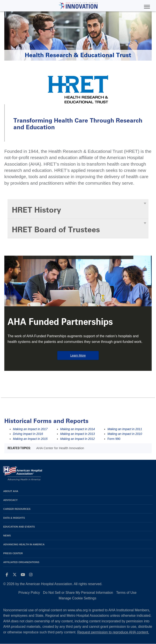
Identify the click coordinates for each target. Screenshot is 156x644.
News (7, 535)
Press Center (13, 553)
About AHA (11, 491)
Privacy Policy (29, 593)
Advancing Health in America (24, 544)
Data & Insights (14, 518)
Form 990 (114, 439)
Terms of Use (126, 593)
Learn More (78, 355)
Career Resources (17, 509)
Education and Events (19, 527)
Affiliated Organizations (21, 562)
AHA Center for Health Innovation (60, 448)
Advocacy (10, 500)
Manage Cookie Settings (77, 598)
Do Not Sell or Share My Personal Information (78, 593)
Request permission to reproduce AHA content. (113, 632)
